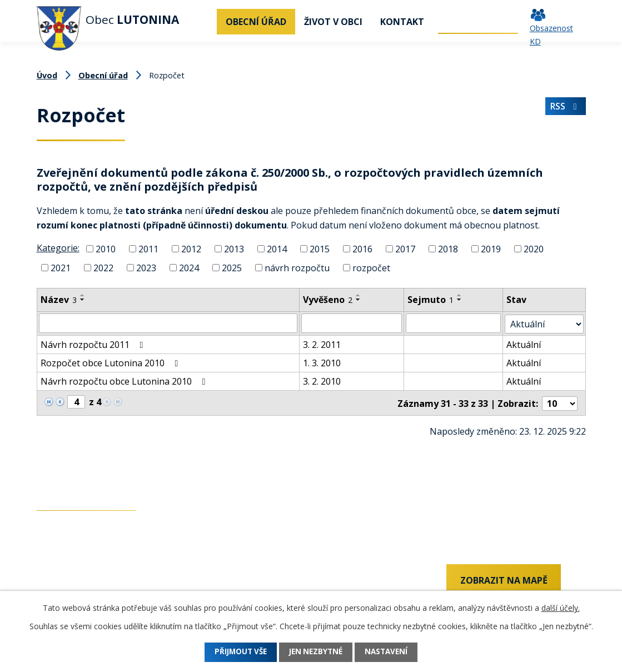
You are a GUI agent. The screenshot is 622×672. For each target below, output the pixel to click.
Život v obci (333, 22)
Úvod (203, 22)
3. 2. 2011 (322, 344)
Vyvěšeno (328, 300)
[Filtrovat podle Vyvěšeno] (352, 323)
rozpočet (371, 268)
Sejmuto (431, 300)
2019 (491, 249)
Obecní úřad (256, 22)
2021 (61, 268)
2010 (106, 249)
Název (59, 300)
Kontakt (402, 22)
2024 (189, 268)
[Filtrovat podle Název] (168, 323)
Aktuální (524, 344)
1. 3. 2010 (322, 362)
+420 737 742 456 (73, 581)
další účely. (561, 608)
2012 (191, 249)
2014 (277, 249)
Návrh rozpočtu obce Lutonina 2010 (125, 380)
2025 (232, 268)
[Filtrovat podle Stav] (544, 323)
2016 (362, 249)
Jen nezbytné (316, 652)
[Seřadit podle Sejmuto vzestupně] (460, 295)
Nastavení (393, 652)
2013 (234, 249)
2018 (448, 249)
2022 (103, 268)
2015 (320, 249)
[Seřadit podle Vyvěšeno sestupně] (359, 300)
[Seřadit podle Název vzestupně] (83, 295)
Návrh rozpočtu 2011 (94, 344)
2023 (146, 268)
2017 (405, 249)
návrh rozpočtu (297, 268)
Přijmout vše (235, 652)
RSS (565, 108)
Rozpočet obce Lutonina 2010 (111, 362)
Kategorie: (58, 248)
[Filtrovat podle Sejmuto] (454, 323)
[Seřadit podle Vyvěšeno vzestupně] (359, 295)
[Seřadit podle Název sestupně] (83, 300)
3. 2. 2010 (322, 380)
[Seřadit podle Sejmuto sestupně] (460, 300)
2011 (148, 249)
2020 (534, 249)
